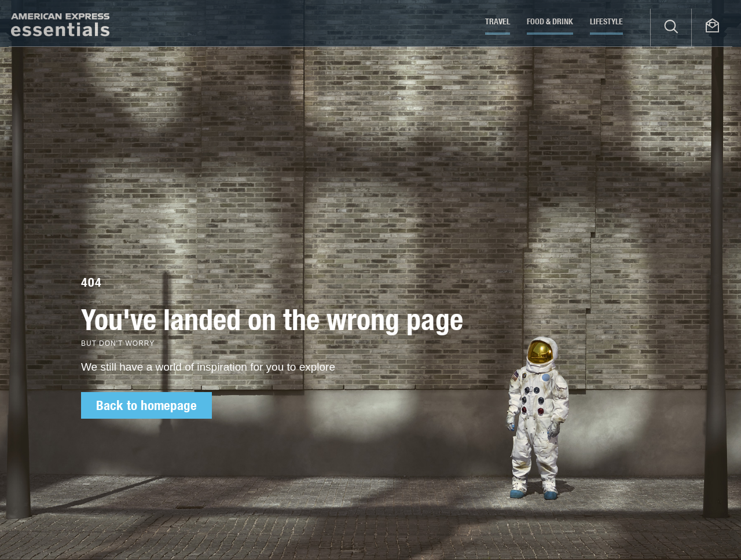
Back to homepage (146, 405)
